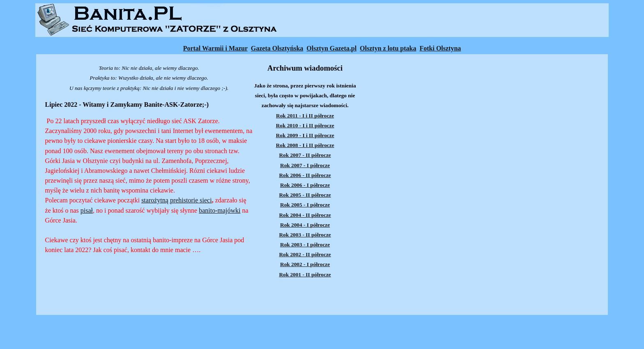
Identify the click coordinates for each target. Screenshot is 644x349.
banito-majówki (220, 210)
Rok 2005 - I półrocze (305, 205)
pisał (87, 210)
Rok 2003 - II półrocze (305, 235)
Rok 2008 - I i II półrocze (305, 145)
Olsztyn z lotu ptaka (388, 48)
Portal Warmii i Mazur (215, 48)
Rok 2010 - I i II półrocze (305, 125)
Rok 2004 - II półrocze (305, 215)
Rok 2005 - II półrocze (305, 195)
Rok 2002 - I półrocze (305, 264)
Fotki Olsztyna (440, 48)
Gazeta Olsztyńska (277, 48)
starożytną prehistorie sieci (177, 200)
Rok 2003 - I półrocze (305, 245)
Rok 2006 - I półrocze (305, 185)
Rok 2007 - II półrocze (305, 155)
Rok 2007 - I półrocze (305, 165)
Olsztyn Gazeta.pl (331, 48)
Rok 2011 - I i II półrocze (305, 116)
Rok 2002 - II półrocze (305, 254)
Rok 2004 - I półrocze (305, 225)
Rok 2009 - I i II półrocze (305, 135)
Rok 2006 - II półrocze (305, 175)
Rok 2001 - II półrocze (305, 274)
